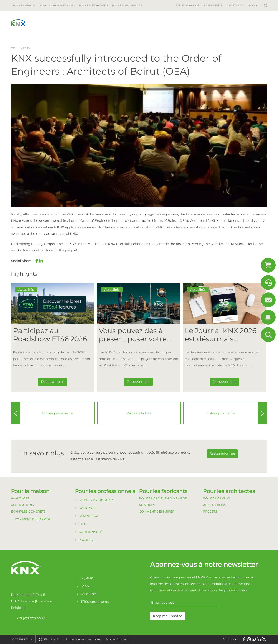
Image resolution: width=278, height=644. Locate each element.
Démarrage (89, 516)
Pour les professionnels (57, 5)
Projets (86, 540)
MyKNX (252, 5)
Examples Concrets (28, 511)
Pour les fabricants (93, 5)
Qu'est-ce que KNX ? (96, 500)
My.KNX (87, 578)
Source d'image (116, 639)
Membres (147, 505)
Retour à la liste (139, 413)
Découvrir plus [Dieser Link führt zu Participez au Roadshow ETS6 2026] (53, 382)
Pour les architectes (127, 5)
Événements (213, 5)
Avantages (20, 498)
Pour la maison (24, 5)
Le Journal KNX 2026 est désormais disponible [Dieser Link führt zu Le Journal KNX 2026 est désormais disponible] (221, 335)
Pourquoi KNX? (217, 498)
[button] (37, 261)
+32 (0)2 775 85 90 (28, 618)
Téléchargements (95, 602)
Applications (22, 505)
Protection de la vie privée (83, 639)
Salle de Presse (188, 5)
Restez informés (222, 453)
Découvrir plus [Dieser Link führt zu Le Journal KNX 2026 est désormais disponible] (224, 382)
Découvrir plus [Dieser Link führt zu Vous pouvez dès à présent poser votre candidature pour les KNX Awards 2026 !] (138, 382)
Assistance (235, 5)
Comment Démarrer (157, 511)
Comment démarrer (32, 519)
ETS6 (82, 524)
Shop (85, 586)
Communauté (90, 532)
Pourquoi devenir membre (163, 498)
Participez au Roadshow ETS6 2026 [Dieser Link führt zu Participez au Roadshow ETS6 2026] (50, 335)
